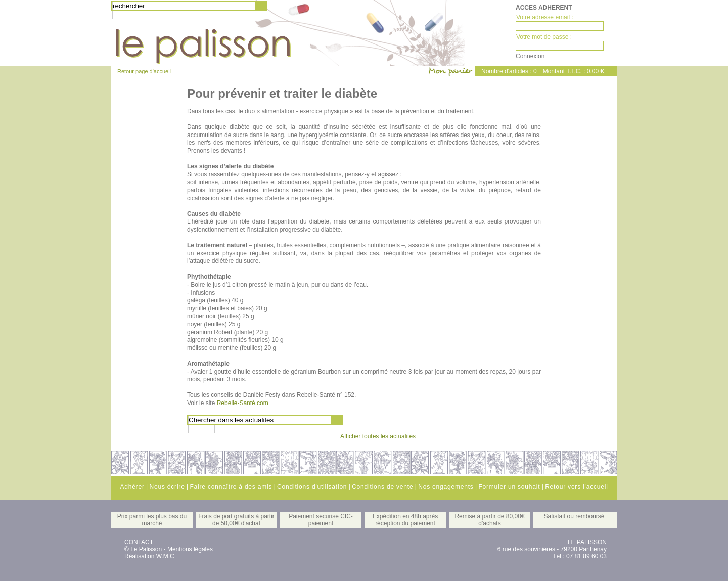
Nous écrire (167, 487)
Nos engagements (446, 487)
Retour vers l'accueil (576, 487)
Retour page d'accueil (144, 71)
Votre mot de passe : (544, 37)
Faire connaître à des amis (231, 487)
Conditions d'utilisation (312, 487)
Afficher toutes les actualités (378, 436)
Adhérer (132, 487)
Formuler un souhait (509, 487)
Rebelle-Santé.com (243, 403)
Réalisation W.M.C (149, 556)
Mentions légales (190, 549)
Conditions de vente (382, 487)
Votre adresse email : (545, 17)
